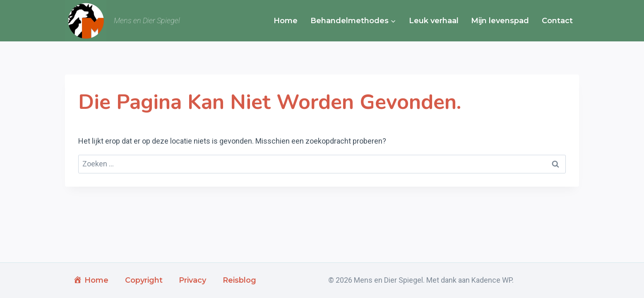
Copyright (144, 280)
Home (286, 21)
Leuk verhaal (434, 21)
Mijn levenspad (500, 21)
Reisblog (239, 280)
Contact (557, 21)
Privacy (192, 280)
